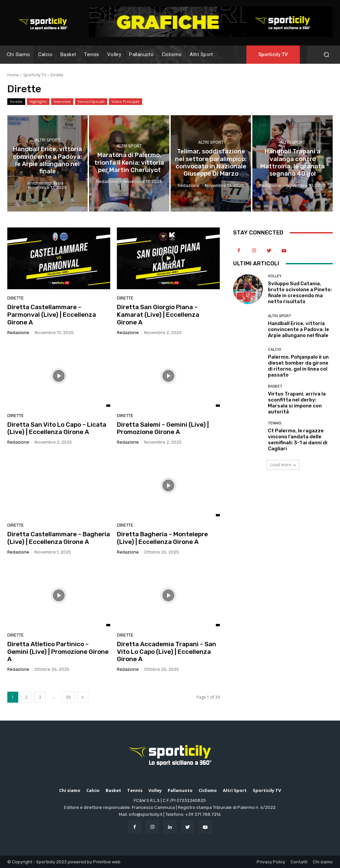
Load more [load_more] (283, 465)
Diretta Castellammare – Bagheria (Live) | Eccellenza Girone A (59, 538)
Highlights (38, 102)
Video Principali (126, 102)
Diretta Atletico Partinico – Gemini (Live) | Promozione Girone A (58, 652)
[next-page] (83, 697)
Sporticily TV (35, 75)
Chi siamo (323, 862)
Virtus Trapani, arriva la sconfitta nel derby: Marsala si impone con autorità (297, 403)
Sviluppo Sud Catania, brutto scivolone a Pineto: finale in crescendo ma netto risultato (300, 293)
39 (68, 697)
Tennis (275, 423)
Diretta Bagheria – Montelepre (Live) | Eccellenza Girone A (162, 538)
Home (13, 75)
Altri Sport (47, 145)
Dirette (16, 102)
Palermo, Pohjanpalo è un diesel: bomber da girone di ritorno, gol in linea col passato (298, 366)
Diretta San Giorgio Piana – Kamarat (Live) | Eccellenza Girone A (158, 315)
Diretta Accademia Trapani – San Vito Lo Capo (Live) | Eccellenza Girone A (167, 652)
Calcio (275, 349)
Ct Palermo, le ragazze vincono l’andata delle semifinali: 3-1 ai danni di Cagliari (298, 440)
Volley (275, 276)
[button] (326, 55)
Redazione (18, 333)
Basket (275, 386)
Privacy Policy (271, 862)
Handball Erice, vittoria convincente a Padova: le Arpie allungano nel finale (298, 329)
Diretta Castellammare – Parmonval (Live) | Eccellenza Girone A (52, 315)
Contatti (299, 862)
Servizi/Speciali (91, 102)
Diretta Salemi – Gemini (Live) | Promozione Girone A (163, 428)
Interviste (62, 102)
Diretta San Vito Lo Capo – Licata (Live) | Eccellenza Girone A (57, 428)
